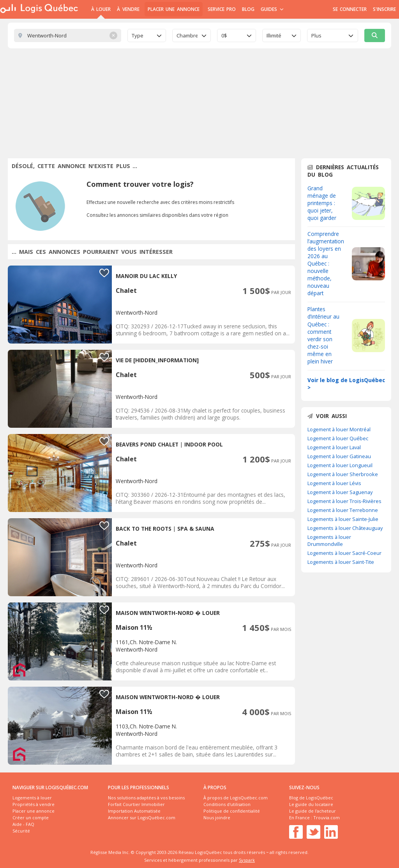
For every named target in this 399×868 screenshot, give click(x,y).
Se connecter (350, 9)
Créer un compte (31, 818)
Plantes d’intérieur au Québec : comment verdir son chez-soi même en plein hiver (323, 335)
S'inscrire (384, 9)
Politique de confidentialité (232, 811)
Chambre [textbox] (187, 35)
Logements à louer (32, 798)
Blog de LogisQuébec (311, 798)
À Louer (101, 9)
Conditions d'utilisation (227, 804)
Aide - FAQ (23, 824)
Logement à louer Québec (338, 438)
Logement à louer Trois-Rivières (344, 501)
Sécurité (21, 831)
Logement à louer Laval (334, 447)
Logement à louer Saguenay (340, 492)
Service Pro (222, 9)
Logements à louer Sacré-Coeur (344, 553)
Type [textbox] (138, 35)
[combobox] (147, 35)
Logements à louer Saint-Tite (341, 562)
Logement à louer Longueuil (340, 465)
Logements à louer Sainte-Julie (343, 519)
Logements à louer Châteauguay (345, 528)
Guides (272, 9)
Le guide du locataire (311, 804)
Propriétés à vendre (34, 804)
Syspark (247, 860)
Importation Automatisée (134, 811)
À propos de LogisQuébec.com (236, 798)
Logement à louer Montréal (339, 429)
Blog (248, 9)
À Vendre (128, 9)
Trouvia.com (327, 818)
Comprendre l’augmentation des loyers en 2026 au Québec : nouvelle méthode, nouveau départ (326, 263)
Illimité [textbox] (274, 35)
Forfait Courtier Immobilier (136, 804)
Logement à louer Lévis (334, 483)
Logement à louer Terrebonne (343, 510)
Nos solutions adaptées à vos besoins (146, 798)
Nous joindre (217, 818)
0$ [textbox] (224, 35)
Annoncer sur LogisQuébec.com (142, 818)
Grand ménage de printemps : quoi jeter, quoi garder (322, 203)
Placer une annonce (174, 9)
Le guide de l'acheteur (312, 811)
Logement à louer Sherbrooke (343, 474)
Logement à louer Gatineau (339, 456)
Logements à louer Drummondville (329, 540)
